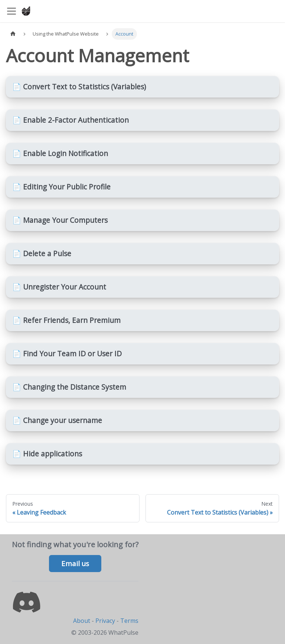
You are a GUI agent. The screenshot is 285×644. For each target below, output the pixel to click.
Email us (75, 564)
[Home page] (13, 34)
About (82, 621)
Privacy (105, 621)
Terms (129, 621)
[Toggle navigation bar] (12, 11)
